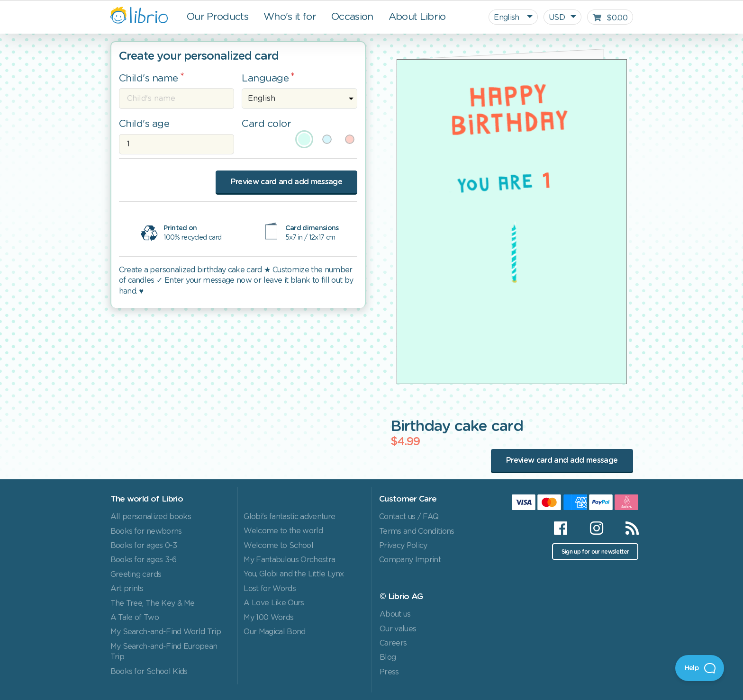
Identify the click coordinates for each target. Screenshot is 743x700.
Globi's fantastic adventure (289, 517)
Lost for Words (270, 589)
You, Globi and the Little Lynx (294, 574)
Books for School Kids (149, 672)
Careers (393, 643)
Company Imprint (410, 560)
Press (389, 672)
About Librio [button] (417, 17)
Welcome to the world (283, 531)
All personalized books (151, 517)
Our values (398, 629)
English (507, 18)
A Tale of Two (135, 618)
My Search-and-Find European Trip (164, 652)
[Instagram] (596, 528)
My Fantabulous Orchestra (289, 560)
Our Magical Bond (274, 632)
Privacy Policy (403, 546)
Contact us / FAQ (409, 517)
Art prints (127, 589)
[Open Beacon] (700, 668)
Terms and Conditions (417, 531)
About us (395, 614)
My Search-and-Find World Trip (166, 632)
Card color (266, 124)
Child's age (144, 124)
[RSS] (626, 528)
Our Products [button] (217, 17)
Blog (388, 657)
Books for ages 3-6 (144, 560)
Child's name (149, 78)
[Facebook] (560, 528)
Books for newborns (146, 531)
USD (557, 18)
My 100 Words (268, 618)
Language (265, 78)
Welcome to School (278, 546)
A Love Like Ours (274, 603)
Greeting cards (136, 574)
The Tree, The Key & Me (153, 603)
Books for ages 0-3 (144, 546)
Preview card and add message (286, 182)
